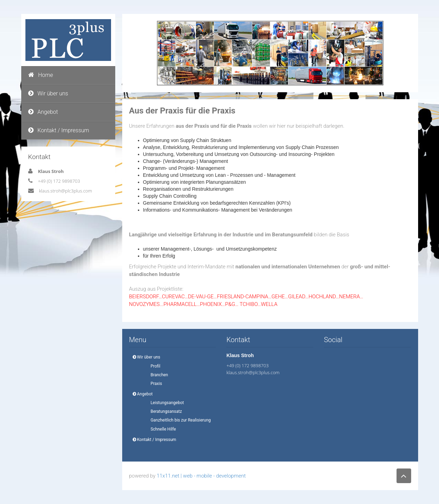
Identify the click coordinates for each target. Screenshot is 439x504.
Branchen (157, 375)
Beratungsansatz (164, 411)
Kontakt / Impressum (59, 130)
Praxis (154, 384)
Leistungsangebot (165, 403)
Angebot (43, 112)
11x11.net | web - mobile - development (201, 476)
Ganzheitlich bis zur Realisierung (179, 420)
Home (41, 75)
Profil (154, 366)
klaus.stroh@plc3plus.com (65, 191)
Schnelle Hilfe (161, 429)
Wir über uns (48, 93)
